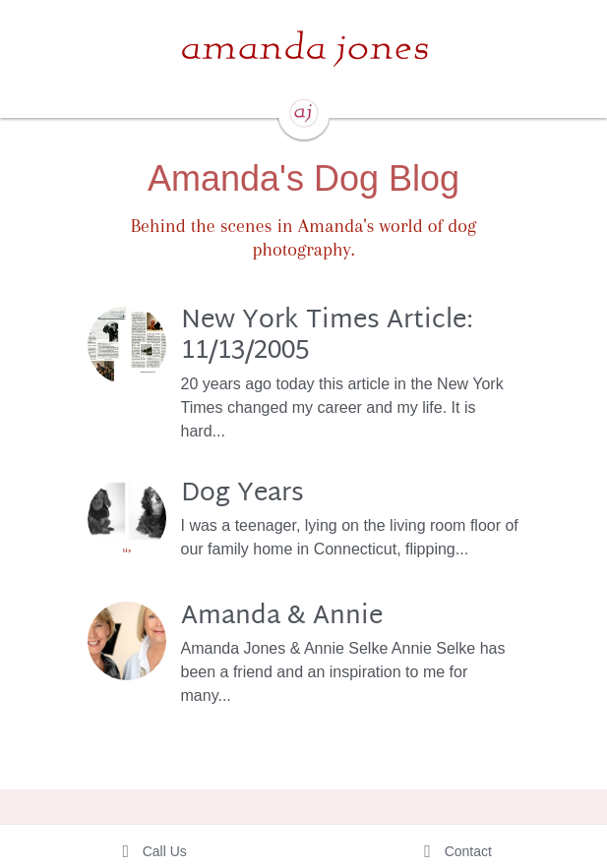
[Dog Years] (127, 518)
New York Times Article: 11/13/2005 (327, 336)
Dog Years (243, 493)
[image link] (304, 48)
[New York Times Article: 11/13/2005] (127, 345)
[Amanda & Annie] (127, 641)
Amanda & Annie (282, 616)
